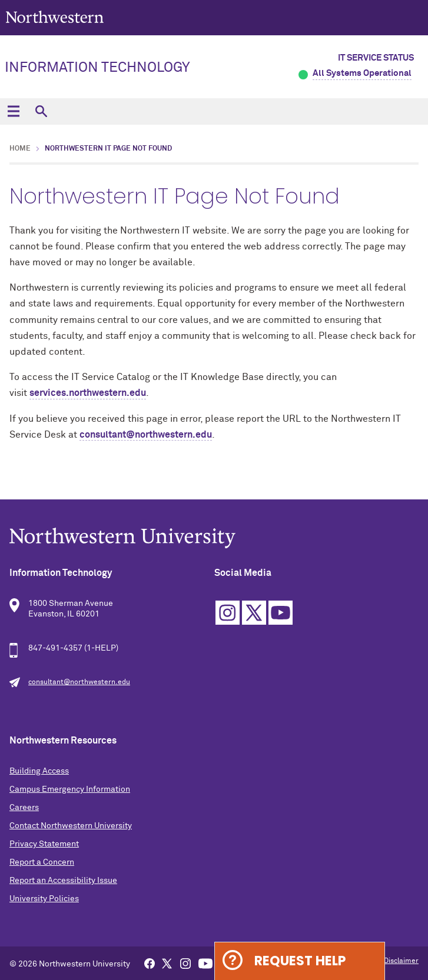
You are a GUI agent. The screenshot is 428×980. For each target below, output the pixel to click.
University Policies (44, 899)
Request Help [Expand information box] (300, 961)
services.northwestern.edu (88, 393)
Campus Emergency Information (70, 789)
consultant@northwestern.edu (146, 435)
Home (20, 149)
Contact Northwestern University (71, 826)
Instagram (228, 613)
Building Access (39, 771)
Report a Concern (42, 862)
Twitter (254, 613)
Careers (24, 808)
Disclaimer (401, 961)
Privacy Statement (44, 844)
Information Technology (97, 68)
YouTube (281, 613)
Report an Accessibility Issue (63, 881)
